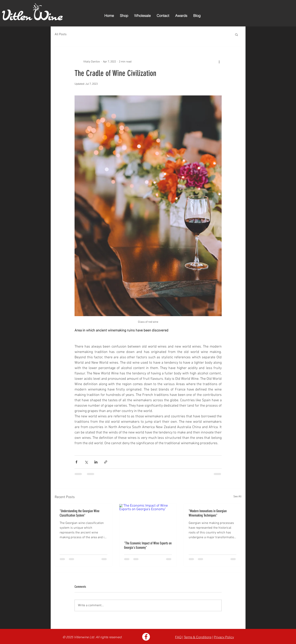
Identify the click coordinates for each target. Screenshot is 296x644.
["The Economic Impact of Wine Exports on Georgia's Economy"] (148, 520)
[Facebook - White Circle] (146, 637)
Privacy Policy (224, 637)
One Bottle (113, 642)
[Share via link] (106, 462)
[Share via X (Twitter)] (86, 462)
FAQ (178, 637)
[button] (236, 34)
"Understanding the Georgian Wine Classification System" (80, 513)
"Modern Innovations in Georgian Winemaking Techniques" (208, 513)
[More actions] (219, 62)
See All (237, 497)
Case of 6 (93, 642)
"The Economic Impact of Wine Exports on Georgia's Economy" (148, 545)
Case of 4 (103, 642)
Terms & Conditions (198, 637)
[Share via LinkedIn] (96, 462)
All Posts (61, 34)
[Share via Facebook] (76, 462)
